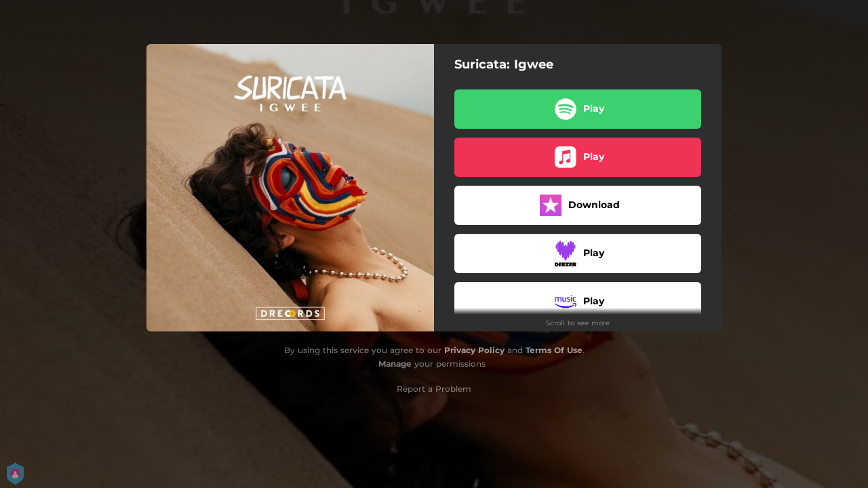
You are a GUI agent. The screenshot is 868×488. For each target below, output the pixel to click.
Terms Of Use (554, 350)
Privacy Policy (474, 350)
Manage (395, 364)
